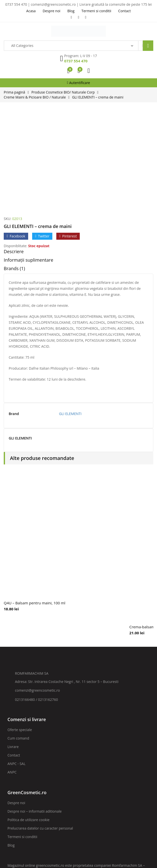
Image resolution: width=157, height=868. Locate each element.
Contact (14, 662)
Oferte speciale (20, 636)
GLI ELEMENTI (70, 320)
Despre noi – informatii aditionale (35, 718)
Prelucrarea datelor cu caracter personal (40, 735)
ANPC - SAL (16, 670)
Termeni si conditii (22, 743)
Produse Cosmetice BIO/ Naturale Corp (63, 92)
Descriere (14, 158)
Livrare (13, 653)
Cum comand (18, 645)
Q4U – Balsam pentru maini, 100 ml (35, 509)
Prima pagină (14, 92)
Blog (11, 752)
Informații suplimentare (29, 166)
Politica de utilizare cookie (29, 726)
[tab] (78, 159)
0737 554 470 (76, 61)
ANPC (12, 679)
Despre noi (16, 709)
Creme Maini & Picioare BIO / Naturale (35, 97)
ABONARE (132, 798)
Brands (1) (14, 175)
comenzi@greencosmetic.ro (38, 597)
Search (148, 46)
